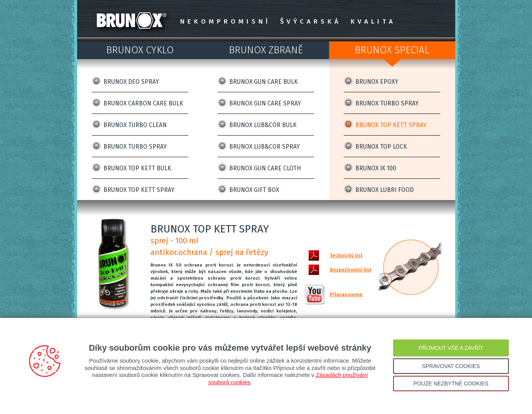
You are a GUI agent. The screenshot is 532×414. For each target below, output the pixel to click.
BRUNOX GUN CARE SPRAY (265, 103)
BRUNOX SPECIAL (392, 50)
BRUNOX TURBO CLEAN (135, 125)
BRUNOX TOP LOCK (381, 147)
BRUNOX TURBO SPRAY (135, 147)
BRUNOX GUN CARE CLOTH (265, 168)
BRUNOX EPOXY (377, 82)
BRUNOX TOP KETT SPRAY (139, 190)
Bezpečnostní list (351, 270)
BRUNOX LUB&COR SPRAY (264, 147)
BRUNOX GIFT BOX (254, 190)
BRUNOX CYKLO (140, 50)
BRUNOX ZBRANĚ (266, 50)
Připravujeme (346, 294)
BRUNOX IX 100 (376, 168)
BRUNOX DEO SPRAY (131, 82)
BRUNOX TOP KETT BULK (137, 168)
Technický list (346, 255)
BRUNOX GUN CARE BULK (263, 82)
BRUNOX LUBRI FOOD (384, 190)
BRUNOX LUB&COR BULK (263, 125)
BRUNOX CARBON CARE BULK (143, 103)
